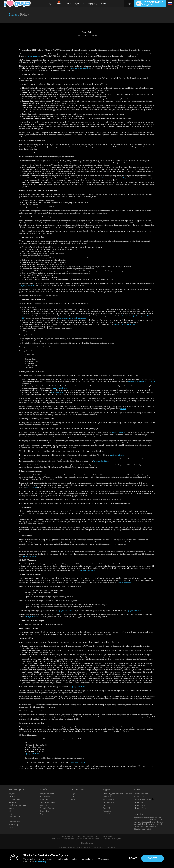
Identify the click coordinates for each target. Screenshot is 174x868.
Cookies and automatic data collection (141, 381)
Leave (127, 858)
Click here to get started (142, 829)
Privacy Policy (34, 862)
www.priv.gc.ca (31, 487)
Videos (67, 4)
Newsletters (107, 811)
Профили (79, 4)
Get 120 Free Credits (141, 794)
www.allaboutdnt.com (88, 570)
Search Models (45, 797)
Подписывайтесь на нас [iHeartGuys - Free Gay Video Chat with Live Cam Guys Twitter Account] (144, 799)
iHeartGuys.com (140, 802)
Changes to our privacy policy (79, 68)
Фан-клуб (44, 805)
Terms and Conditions (101, 461)
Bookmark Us (139, 797)
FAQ (104, 805)
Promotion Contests (47, 808)
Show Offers (44, 811)
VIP (10, 811)
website (123, 409)
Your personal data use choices (124, 324)
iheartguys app (92, 4)
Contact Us (107, 808)
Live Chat (12, 797)
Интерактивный (14, 799)
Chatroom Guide (108, 802)
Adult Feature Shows (47, 802)
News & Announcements (111, 814)
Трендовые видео (63, 0)
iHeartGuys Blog (140, 808)
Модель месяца (46, 814)
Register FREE (14, 794)
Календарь (13, 802)
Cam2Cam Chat (14, 817)
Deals (11, 828)
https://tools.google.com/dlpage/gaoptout (72, 318)
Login (129, 4)
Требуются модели (47, 794)
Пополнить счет (14, 822)
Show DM (0, 774)
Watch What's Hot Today (17, 805)
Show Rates (44, 799)
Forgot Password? (109, 799)
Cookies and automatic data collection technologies (110, 178)
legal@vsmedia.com (28, 286)
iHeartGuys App (140, 805)
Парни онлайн (54, 3)
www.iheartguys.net (33, 56)
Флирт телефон (14, 825)
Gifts (73, 799)
